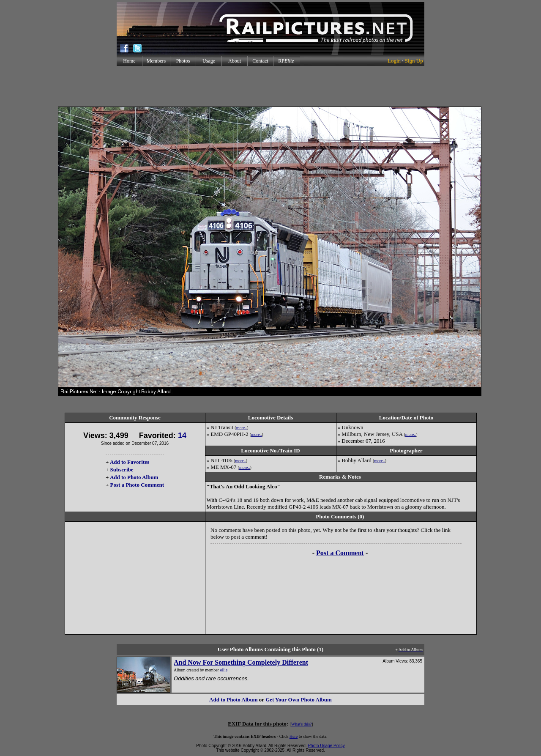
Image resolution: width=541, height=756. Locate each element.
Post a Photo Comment (137, 485)
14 (182, 436)
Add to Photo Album (134, 477)
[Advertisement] (270, 86)
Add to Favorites (130, 462)
